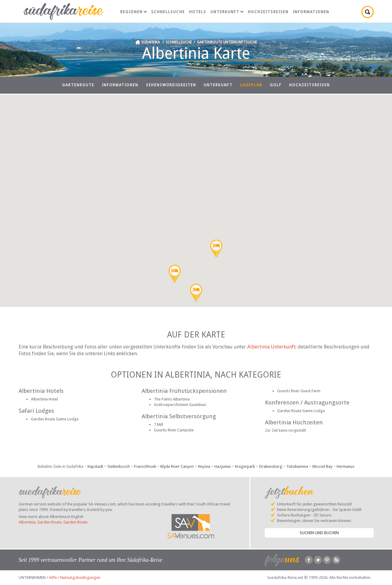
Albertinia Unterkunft (271, 347)
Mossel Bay (322, 466)
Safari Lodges (36, 411)
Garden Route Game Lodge (55, 419)
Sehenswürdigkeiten (171, 85)
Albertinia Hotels (41, 391)
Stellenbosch (119, 466)
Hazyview (223, 466)
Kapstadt (95, 466)
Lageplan (251, 85)
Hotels (198, 12)
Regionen (134, 12)
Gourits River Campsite (174, 430)
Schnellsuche (168, 12)
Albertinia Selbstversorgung (179, 416)
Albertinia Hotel (44, 399)
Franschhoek (145, 466)
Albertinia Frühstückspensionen (184, 391)
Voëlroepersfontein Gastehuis (180, 405)
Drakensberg (271, 466)
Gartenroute (78, 85)
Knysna (204, 466)
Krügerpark (245, 466)
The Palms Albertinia (172, 399)
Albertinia (27, 522)
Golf (276, 85)
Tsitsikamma (297, 466)
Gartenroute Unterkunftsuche (227, 42)
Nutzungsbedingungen (80, 578)
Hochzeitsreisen (268, 12)
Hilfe (53, 578)
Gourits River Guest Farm (299, 391)
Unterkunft (227, 12)
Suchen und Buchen (319, 533)
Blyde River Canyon (177, 466)
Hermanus (345, 466)
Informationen (311, 12)
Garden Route (49, 522)
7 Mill (159, 425)
